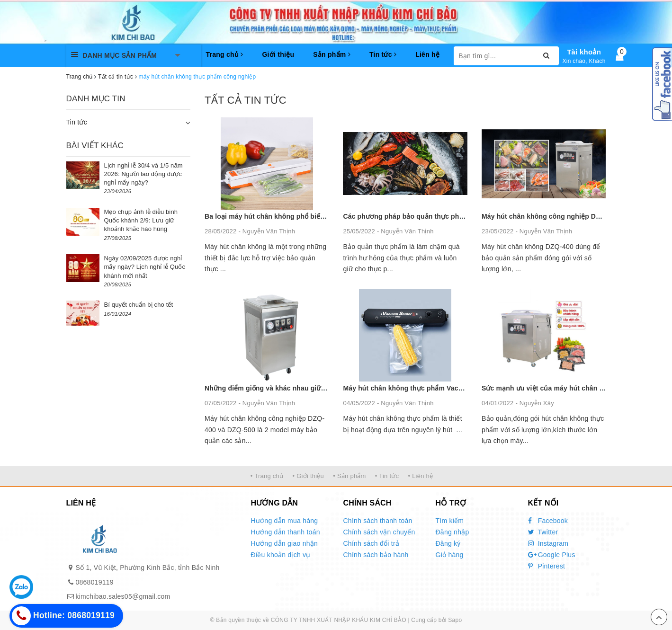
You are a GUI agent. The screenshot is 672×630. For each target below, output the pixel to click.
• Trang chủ (267, 476)
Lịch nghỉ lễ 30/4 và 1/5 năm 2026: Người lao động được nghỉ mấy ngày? (143, 174)
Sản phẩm (332, 54)
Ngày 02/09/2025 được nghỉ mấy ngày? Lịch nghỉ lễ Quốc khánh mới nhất (145, 267)
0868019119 (95, 582)
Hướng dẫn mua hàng (285, 521)
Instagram (548, 543)
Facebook (548, 521)
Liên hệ (427, 54)
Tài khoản (584, 52)
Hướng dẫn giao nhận (285, 543)
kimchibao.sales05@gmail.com (123, 596)
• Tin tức (387, 476)
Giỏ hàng (450, 555)
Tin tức (383, 54)
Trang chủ (225, 54)
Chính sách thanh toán (378, 521)
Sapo (455, 620)
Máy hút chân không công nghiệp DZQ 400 (550, 216)
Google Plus (552, 555)
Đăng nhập (452, 532)
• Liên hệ (420, 476)
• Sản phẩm (349, 476)
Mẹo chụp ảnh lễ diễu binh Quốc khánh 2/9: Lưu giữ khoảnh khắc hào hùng (141, 220)
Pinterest (547, 566)
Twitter (543, 532)
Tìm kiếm (450, 521)
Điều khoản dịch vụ (281, 555)
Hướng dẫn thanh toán (286, 532)
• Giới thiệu (308, 476)
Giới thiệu (278, 54)
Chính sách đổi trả (372, 543)
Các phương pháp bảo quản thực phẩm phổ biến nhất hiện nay (444, 216)
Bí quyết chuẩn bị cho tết (139, 305)
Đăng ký (448, 543)
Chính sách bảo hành (376, 555)
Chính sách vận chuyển (379, 532)
